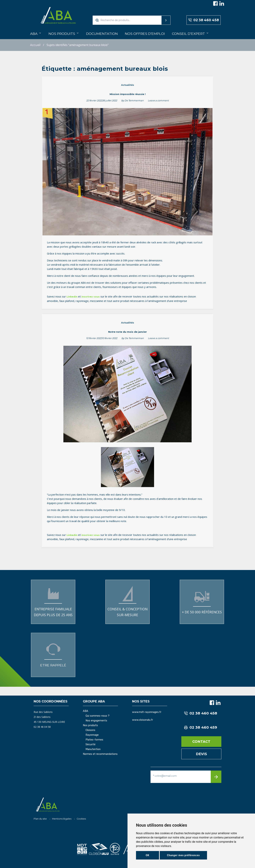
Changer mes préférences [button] (183, 855)
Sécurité (90, 745)
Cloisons (90, 730)
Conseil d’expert (188, 34)
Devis (201, 754)
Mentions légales (62, 819)
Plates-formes (94, 740)
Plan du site (40, 819)
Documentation (102, 34)
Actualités (128, 85)
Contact (201, 742)
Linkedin (72, 297)
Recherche (159, 20)
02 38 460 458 (204, 20)
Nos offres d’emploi (145, 34)
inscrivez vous (91, 297)
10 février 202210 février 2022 (102, 338)
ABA (34, 34)
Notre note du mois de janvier (127, 332)
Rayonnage (92, 735)
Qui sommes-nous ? (97, 716)
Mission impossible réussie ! (128, 94)
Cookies (81, 819)
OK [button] (148, 855)
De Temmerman (134, 101)
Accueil (35, 45)
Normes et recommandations (100, 754)
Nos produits (62, 34)
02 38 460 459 (201, 727)
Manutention (93, 749)
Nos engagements (96, 721)
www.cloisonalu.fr (143, 720)
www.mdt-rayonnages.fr (147, 712)
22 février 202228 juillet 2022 (102, 101)
